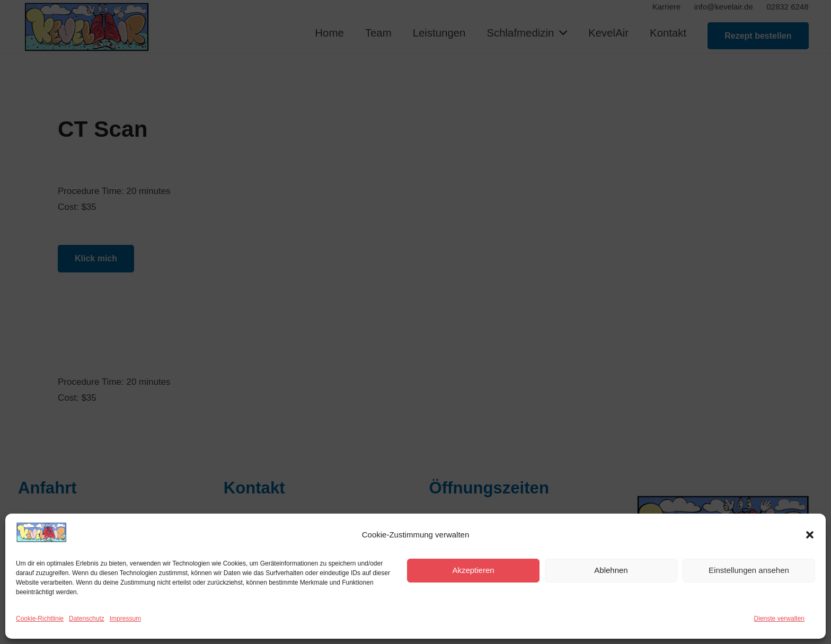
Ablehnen (611, 570)
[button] (810, 535)
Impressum (125, 619)
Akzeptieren (473, 570)
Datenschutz (87, 619)
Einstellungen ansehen (749, 570)
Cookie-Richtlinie (40, 619)
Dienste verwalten (779, 619)
